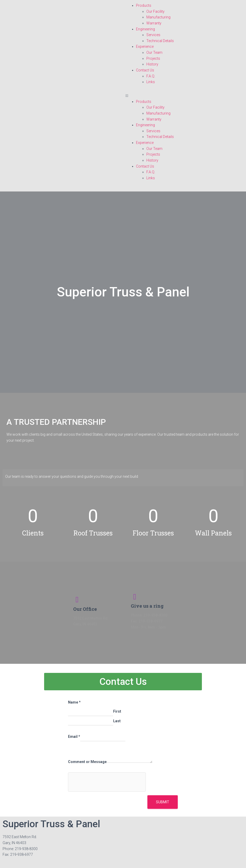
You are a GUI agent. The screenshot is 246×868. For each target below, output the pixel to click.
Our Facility (155, 11)
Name (74, 702)
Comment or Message (87, 762)
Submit (163, 802)
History (152, 64)
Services (153, 35)
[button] (184, 96)
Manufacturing (158, 17)
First (117, 711)
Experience (145, 47)
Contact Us (145, 70)
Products (144, 5)
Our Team (154, 52)
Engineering (145, 29)
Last (117, 721)
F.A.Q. (151, 76)
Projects (153, 58)
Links (151, 82)
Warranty (154, 23)
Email (74, 737)
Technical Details (160, 41)
